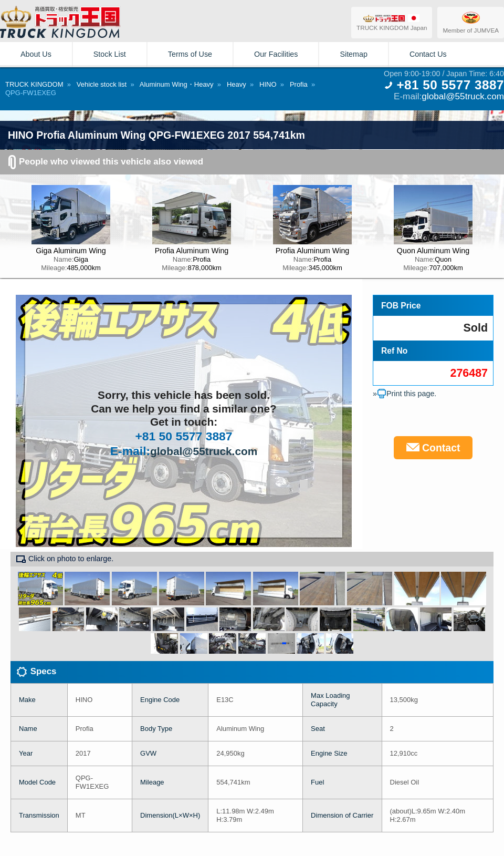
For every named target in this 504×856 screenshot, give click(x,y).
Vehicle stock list (102, 84)
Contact (433, 448)
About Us (36, 54)
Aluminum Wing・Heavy (177, 84)
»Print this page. (405, 394)
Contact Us (428, 54)
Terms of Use (190, 54)
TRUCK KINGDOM (34, 84)
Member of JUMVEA (471, 22)
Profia (299, 84)
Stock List (110, 54)
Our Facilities (276, 54)
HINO (268, 84)
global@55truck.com (463, 96)
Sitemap (353, 54)
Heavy (237, 84)
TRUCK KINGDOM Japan (392, 22)
